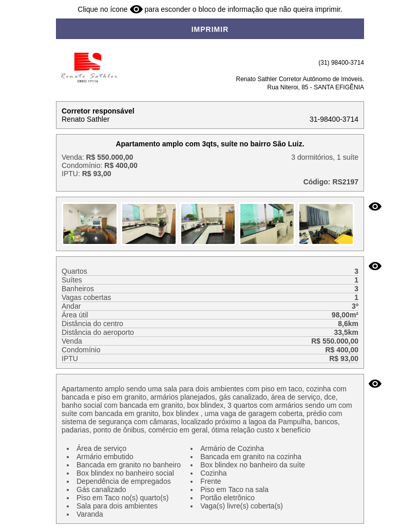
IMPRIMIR (210, 29)
